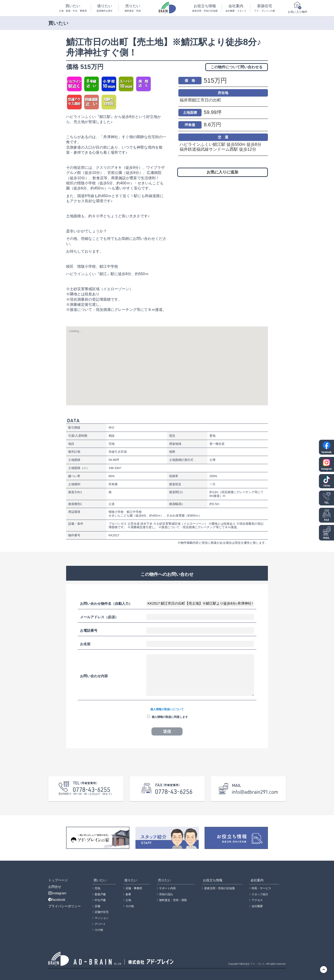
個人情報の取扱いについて (167, 709)
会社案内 (236, 8)
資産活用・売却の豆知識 (219, 888)
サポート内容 (167, 888)
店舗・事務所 (134, 888)
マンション (102, 918)
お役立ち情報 (205, 8)
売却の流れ (166, 894)
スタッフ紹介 (260, 894)
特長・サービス (261, 888)
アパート (100, 924)
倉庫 (128, 894)
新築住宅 (265, 8)
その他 (99, 930)
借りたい (105, 8)
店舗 (97, 906)
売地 (97, 888)
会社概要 (257, 906)
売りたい (133, 8)
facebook (57, 900)
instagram (57, 893)
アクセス (257, 900)
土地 (128, 900)
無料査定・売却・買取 (173, 900)
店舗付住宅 (102, 912)
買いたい (73, 8)
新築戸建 (100, 894)
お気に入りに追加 (222, 172)
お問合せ (55, 887)
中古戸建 (100, 900)
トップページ (58, 880)
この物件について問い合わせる (237, 67)
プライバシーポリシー (64, 906)
